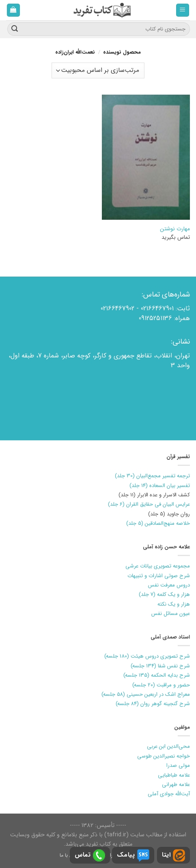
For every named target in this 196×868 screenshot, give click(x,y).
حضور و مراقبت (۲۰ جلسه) (161, 685)
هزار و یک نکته (174, 604)
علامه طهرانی (176, 785)
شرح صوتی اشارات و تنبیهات (159, 576)
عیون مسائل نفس (171, 614)
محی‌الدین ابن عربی (168, 746)
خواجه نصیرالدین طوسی (164, 756)
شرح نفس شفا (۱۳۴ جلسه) (160, 666)
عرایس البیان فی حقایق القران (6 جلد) (149, 504)
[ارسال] (15, 29)
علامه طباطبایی (174, 775)
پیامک (133, 855)
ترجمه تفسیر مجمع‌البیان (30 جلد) (152, 476)
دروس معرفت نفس (169, 585)
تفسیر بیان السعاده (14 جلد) (160, 486)
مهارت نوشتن (175, 229)
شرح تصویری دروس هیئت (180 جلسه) (147, 656)
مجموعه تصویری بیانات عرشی (158, 566)
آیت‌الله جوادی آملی (169, 794)
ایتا (173, 855)
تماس (90, 855)
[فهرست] (183, 10)
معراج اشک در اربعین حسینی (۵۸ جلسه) (146, 694)
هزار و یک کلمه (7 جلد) (164, 594)
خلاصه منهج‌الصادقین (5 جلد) (158, 523)
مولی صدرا (178, 765)
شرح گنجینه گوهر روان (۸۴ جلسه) (153, 704)
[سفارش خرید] (98, 70)
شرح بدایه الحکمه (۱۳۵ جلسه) (157, 675)
